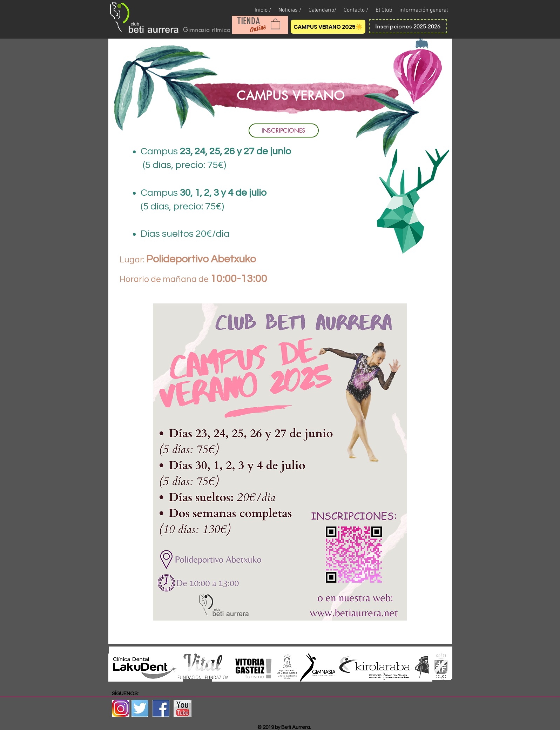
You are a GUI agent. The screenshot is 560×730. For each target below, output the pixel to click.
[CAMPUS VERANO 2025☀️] (328, 27)
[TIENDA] (249, 21)
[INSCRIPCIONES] (284, 130)
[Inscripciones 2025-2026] (408, 26)
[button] (275, 24)
